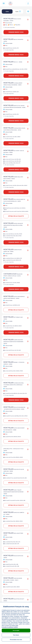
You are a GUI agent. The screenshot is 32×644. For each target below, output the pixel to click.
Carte (18, 11)
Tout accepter (16, 631)
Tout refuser (16, 635)
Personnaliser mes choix (16, 640)
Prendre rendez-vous (16, 32)
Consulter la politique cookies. (10, 627)
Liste (7, 12)
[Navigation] (4, 3)
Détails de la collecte (16, 216)
